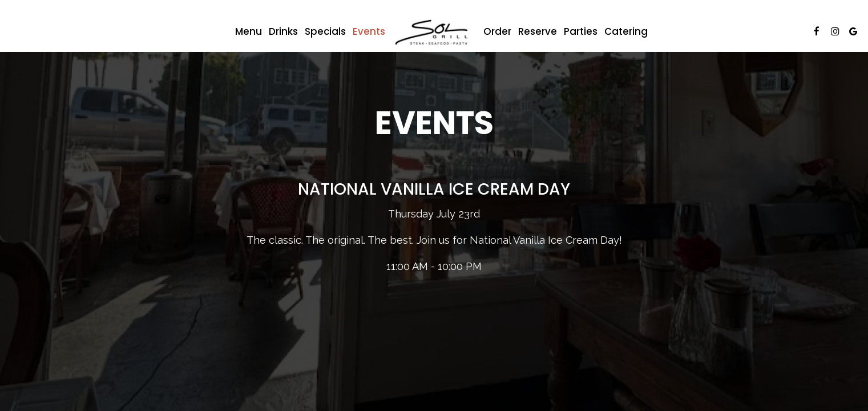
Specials (325, 31)
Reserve (538, 31)
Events (369, 31)
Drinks (283, 31)
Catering (626, 31)
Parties (581, 31)
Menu (249, 31)
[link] (434, 35)
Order (497, 31)
